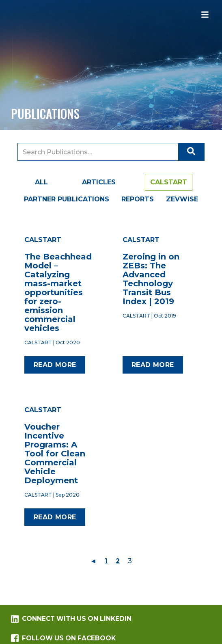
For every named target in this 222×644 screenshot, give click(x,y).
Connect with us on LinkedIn (71, 619)
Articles (99, 182)
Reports (138, 199)
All (41, 182)
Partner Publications (67, 199)
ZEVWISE (182, 199)
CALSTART (169, 182)
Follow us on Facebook (63, 638)
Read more (55, 365)
